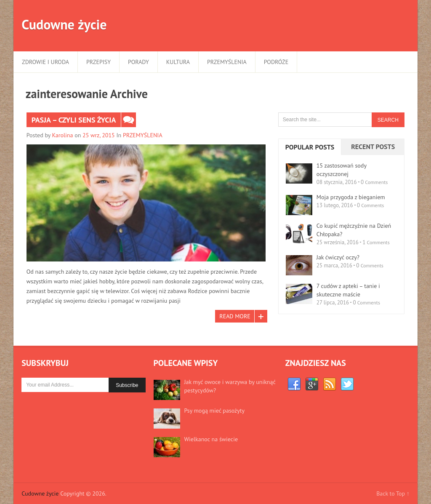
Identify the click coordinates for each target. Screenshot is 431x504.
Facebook (294, 384)
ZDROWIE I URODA (45, 62)
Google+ (312, 384)
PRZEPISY (98, 62)
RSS (330, 384)
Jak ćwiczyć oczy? (338, 257)
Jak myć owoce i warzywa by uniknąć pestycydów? (230, 386)
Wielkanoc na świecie (211, 439)
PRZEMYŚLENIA (227, 62)
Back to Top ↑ (393, 493)
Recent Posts (373, 147)
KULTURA (178, 62)
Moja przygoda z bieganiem (351, 197)
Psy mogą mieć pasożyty (214, 411)
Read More (235, 316)
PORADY (138, 62)
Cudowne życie (64, 24)
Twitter (347, 384)
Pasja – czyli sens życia (74, 120)
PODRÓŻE (276, 62)
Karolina (63, 135)
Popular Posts (310, 147)
